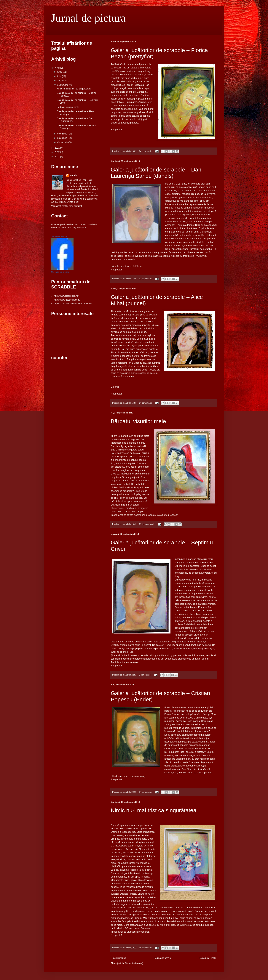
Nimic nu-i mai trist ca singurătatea (154, 810)
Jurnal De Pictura (59, 236)
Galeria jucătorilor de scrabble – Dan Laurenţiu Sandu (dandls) (156, 173)
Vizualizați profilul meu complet (67, 206)
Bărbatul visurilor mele (138, 421)
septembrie (63, 85)
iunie (60, 72)
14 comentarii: (146, 151)
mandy (73, 175)
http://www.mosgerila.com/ (67, 300)
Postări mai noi (119, 958)
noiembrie (63, 138)
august (61, 81)
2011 (58, 148)
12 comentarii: (146, 279)
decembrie (63, 142)
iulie (60, 76)
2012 (58, 152)
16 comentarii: (146, 948)
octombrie (63, 134)
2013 (58, 157)
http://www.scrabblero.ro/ (66, 296)
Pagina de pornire (163, 958)
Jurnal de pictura (88, 18)
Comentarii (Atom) (134, 963)
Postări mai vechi (207, 958)
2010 (58, 68)
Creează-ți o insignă (60, 272)
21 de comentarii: (147, 524)
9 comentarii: (145, 675)
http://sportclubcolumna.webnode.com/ (73, 304)
